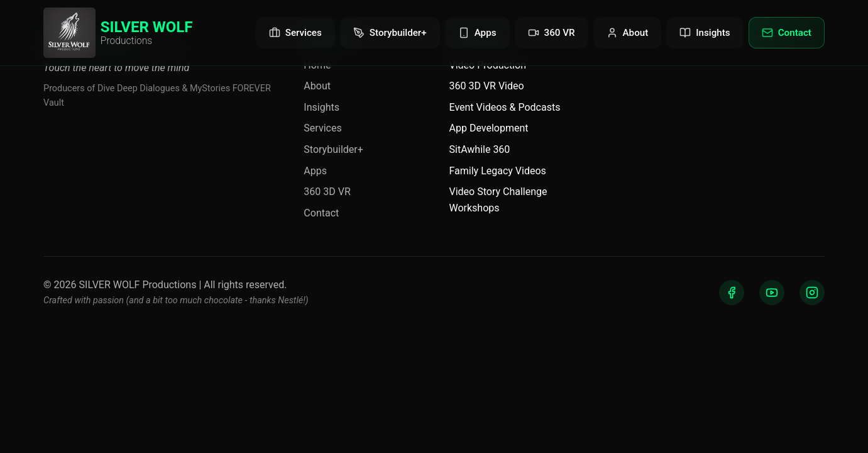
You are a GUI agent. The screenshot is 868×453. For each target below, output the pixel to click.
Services (322, 128)
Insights (321, 107)
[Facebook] (732, 293)
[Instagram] (812, 293)
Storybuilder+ (333, 149)
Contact (321, 213)
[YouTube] (772, 293)
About (317, 86)
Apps (315, 171)
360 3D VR (327, 192)
